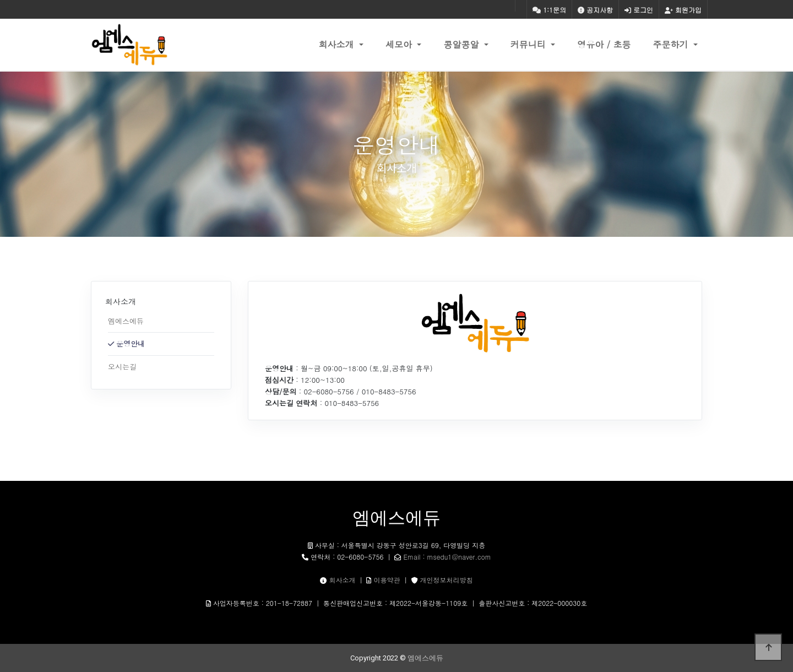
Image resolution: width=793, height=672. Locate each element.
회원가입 (683, 10)
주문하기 (672, 44)
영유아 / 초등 (604, 44)
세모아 (400, 44)
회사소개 (338, 44)
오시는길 (122, 367)
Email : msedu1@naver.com (447, 557)
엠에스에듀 (126, 321)
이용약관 (387, 580)
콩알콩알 (462, 44)
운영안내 (131, 343)
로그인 (639, 10)
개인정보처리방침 (447, 580)
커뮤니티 (529, 44)
